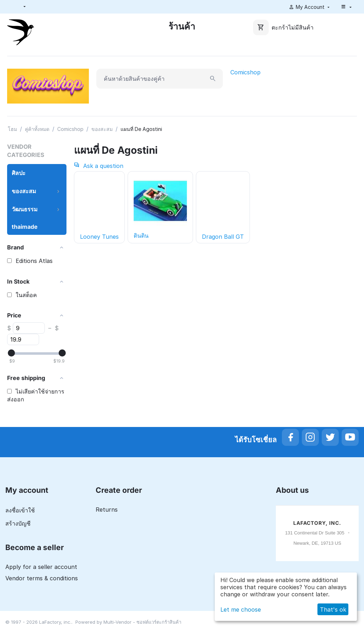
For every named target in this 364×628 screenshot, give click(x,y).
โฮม (12, 129)
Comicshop (245, 72)
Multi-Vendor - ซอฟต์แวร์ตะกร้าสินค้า (142, 622)
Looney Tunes (99, 237)
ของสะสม (102, 129)
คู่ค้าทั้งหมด (37, 129)
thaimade (25, 227)
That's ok (333, 609)
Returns (107, 510)
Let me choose (241, 609)
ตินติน (160, 207)
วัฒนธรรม (25, 209)
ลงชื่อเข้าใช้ (20, 510)
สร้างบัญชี (18, 523)
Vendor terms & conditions (42, 578)
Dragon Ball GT (223, 237)
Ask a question (99, 166)
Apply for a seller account (41, 567)
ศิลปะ (19, 173)
